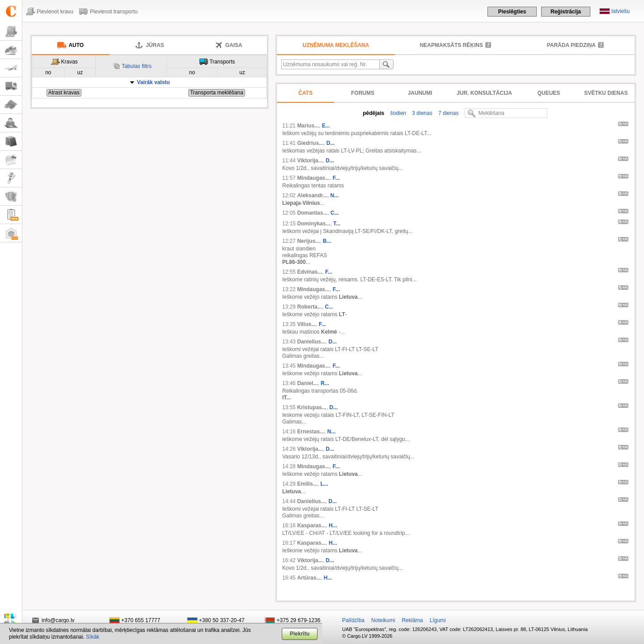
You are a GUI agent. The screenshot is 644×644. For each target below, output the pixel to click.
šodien (397, 113)
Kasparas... (311, 525)
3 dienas (422, 113)
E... (326, 126)
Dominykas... (314, 224)
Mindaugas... (313, 178)
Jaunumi (420, 93)
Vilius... (306, 324)
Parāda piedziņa (571, 45)
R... (325, 383)
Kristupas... (311, 407)
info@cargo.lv (58, 620)
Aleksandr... (312, 195)
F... (336, 178)
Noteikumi (383, 620)
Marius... (308, 126)
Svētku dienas (606, 93)
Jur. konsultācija (484, 93)
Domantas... (312, 213)
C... (335, 213)
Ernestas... (311, 432)
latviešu (621, 11)
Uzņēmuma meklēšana (336, 45)
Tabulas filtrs (137, 66)
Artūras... (309, 578)
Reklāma (412, 620)
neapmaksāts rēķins (451, 45)
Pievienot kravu (55, 12)
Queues (549, 93)
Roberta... (309, 307)
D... (331, 143)
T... (337, 224)
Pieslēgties (512, 12)
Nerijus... (308, 241)
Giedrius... (310, 143)
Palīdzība (353, 620)
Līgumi (438, 620)
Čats (305, 93)
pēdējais (373, 113)
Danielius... (311, 342)
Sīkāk (93, 637)
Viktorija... (310, 161)
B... (327, 241)
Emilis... (307, 484)
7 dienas (448, 113)
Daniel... (307, 383)
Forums (363, 93)
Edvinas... (309, 272)
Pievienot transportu (114, 12)
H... (333, 525)
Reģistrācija (566, 12)
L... (324, 484)
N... (334, 195)
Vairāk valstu (153, 82)
